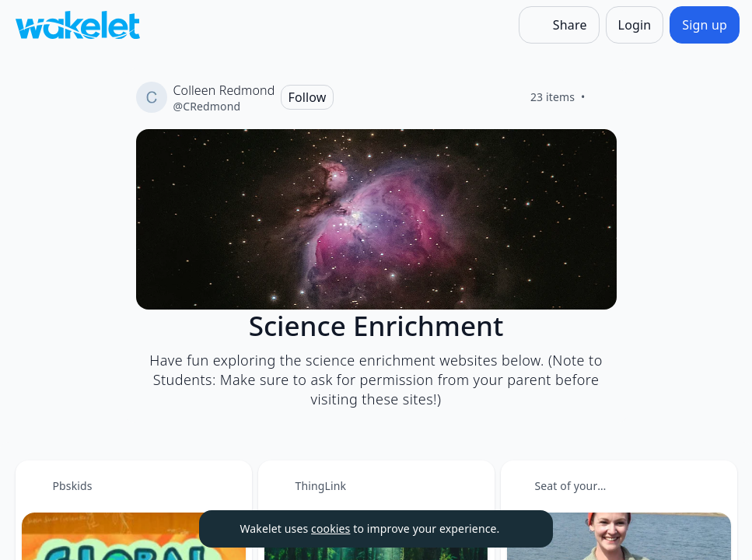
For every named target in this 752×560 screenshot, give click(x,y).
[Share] (559, 25)
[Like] (604, 97)
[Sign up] (705, 25)
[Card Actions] (227, 485)
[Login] (635, 25)
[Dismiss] (522, 529)
